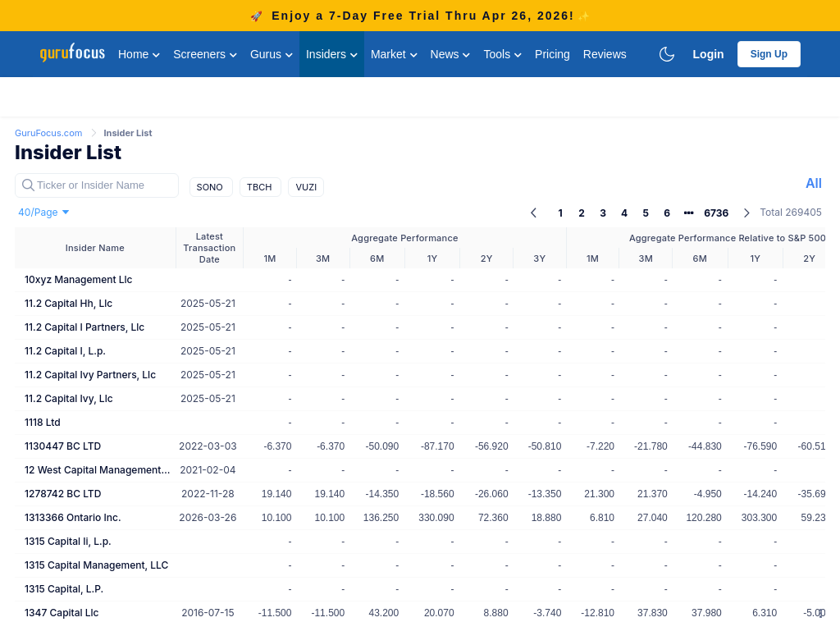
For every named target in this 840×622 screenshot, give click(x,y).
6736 (716, 213)
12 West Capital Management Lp (98, 470)
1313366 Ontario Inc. (73, 517)
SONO (211, 187)
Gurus (272, 54)
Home (139, 54)
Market (394, 54)
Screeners (205, 54)
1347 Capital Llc (62, 613)
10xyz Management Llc (78, 279)
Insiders (332, 54)
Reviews (605, 54)
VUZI (306, 187)
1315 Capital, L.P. (64, 589)
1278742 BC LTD (63, 494)
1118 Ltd (43, 422)
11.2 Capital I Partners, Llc (84, 327)
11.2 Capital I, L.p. (65, 351)
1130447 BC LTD (63, 446)
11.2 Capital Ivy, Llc (69, 398)
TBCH (261, 187)
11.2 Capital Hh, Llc (68, 303)
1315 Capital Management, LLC (96, 565)
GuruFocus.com (50, 133)
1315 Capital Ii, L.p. (68, 541)
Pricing (552, 54)
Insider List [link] (128, 133)
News (451, 54)
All (814, 183)
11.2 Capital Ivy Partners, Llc (90, 375)
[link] (50, 132)
